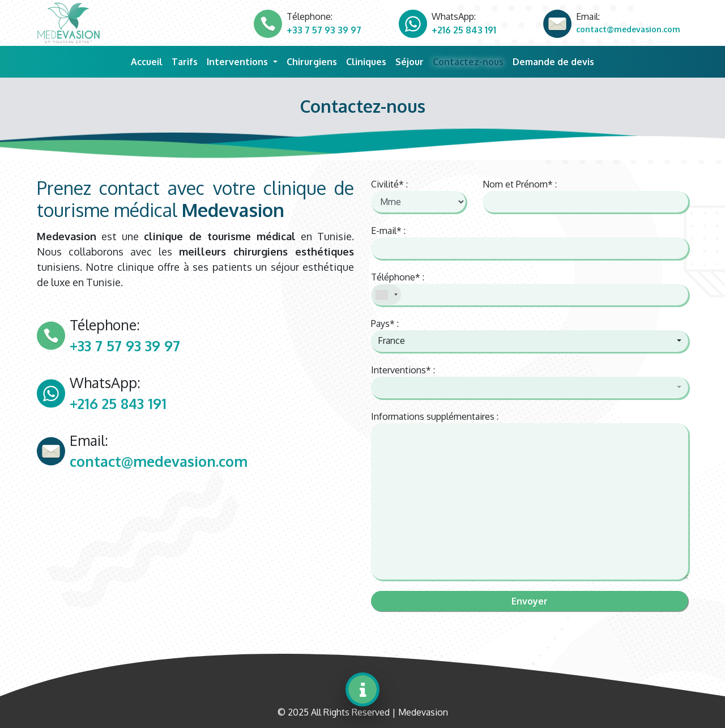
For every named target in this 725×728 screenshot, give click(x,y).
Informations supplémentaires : (435, 416)
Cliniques (366, 62)
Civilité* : (389, 184)
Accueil (149, 61)
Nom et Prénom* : (520, 184)
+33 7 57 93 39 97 (324, 30)
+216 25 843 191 (464, 30)
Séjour (410, 62)
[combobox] (386, 295)
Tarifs (185, 62)
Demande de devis (553, 62)
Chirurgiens (312, 62)
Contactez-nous (468, 62)
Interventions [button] (238, 62)
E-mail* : (388, 231)
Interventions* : (403, 370)
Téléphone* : (398, 277)
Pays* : (385, 323)
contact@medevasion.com (628, 29)
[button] (530, 340)
